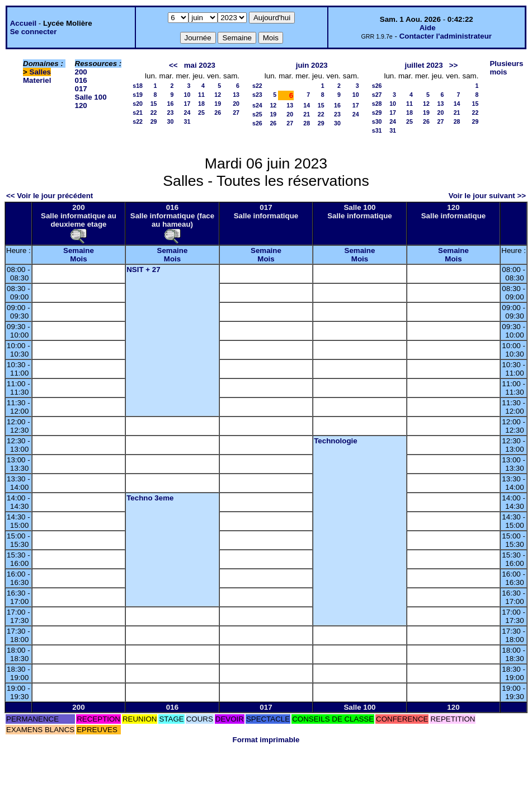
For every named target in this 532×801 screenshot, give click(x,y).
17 (187, 104)
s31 (377, 130)
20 (236, 104)
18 (201, 104)
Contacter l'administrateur (446, 36)
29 (154, 121)
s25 (257, 114)
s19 (138, 95)
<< (173, 65)
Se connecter (34, 32)
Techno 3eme (150, 498)
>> (454, 65)
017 (81, 89)
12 (218, 95)
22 (154, 113)
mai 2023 (200, 65)
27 (236, 113)
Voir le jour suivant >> (487, 196)
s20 (138, 104)
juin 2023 (312, 65)
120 (81, 106)
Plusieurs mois (506, 68)
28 (307, 123)
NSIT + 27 (143, 270)
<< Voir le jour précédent (50, 196)
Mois (78, 259)
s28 (377, 104)
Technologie (336, 441)
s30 (377, 121)
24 (187, 113)
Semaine (79, 250)
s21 (138, 113)
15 (154, 104)
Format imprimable (266, 740)
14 (307, 105)
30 (171, 121)
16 (171, 104)
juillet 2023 (424, 65)
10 (187, 95)
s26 (257, 123)
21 (307, 114)
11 (201, 95)
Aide (428, 28)
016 (81, 80)
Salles (41, 72)
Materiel (37, 80)
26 (218, 113)
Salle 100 (91, 97)
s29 (377, 113)
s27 (377, 95)
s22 (138, 121)
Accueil (23, 23)
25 (201, 113)
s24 (257, 105)
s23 (257, 95)
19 (218, 104)
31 (187, 121)
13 (236, 95)
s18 (138, 86)
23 (171, 113)
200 (81, 72)
